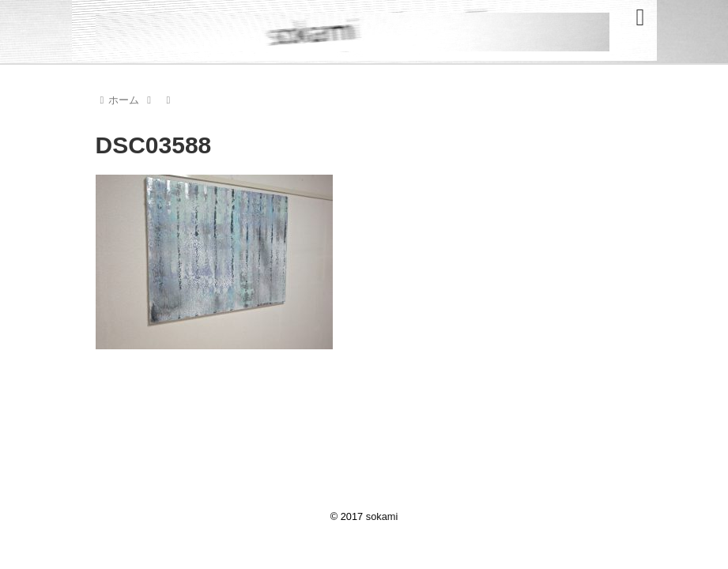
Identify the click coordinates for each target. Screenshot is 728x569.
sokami (382, 516)
